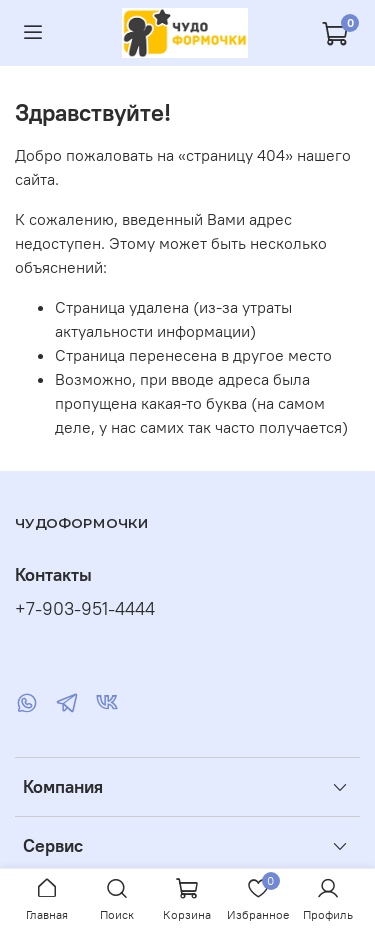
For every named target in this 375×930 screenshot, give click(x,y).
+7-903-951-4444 (85, 609)
